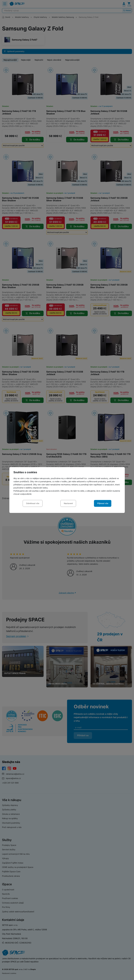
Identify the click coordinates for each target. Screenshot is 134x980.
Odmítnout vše (33, 503)
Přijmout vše (103, 503)
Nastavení (68, 503)
